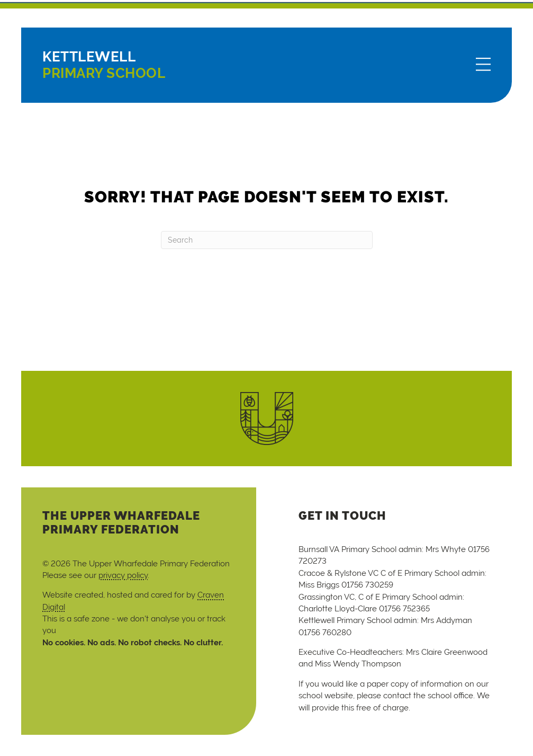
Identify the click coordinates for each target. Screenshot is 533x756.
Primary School (104, 65)
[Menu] (483, 65)
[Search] (267, 240)
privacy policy (123, 575)
